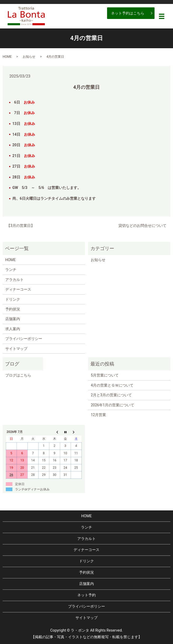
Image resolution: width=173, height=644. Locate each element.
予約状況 (13, 309)
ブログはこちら (18, 375)
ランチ (11, 270)
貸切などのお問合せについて (142, 226)
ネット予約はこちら (128, 13)
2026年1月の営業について (112, 405)
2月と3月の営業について (111, 395)
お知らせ (29, 57)
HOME (7, 57)
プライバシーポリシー (24, 339)
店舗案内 (13, 319)
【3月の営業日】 (21, 226)
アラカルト (15, 280)
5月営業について (105, 375)
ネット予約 (86, 595)
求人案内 (13, 329)
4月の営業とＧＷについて (112, 385)
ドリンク (13, 299)
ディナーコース (18, 289)
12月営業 (98, 415)
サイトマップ (16, 349)
